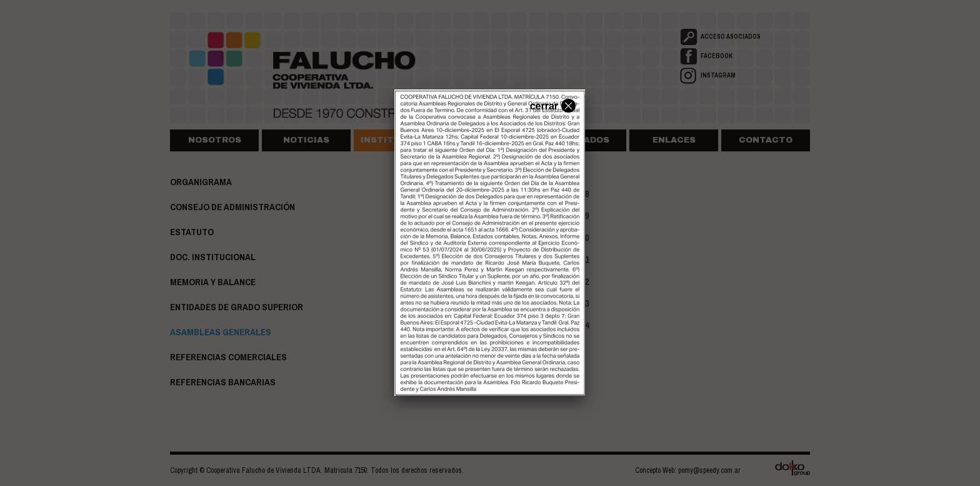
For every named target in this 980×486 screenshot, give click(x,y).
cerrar (551, 105)
